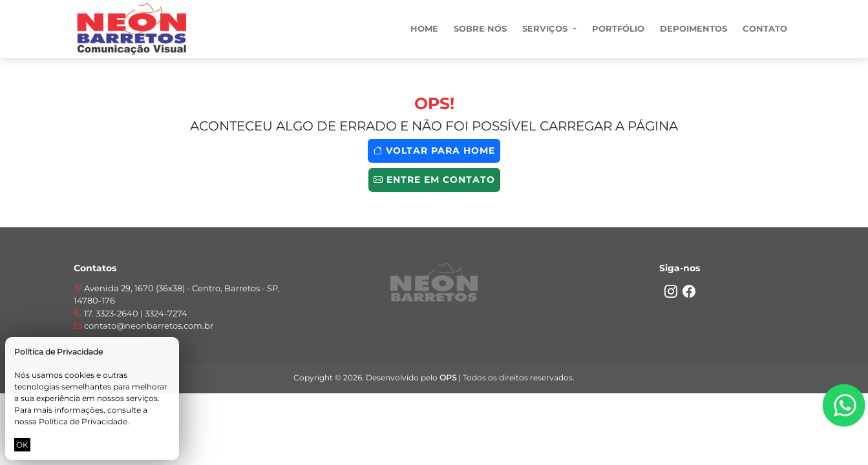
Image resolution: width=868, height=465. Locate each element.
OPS (448, 377)
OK (22, 445)
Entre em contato (434, 180)
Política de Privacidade (83, 421)
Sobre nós (480, 28)
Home (424, 28)
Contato (765, 28)
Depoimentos (693, 28)
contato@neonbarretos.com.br (143, 325)
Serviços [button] (546, 28)
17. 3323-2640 (112, 313)
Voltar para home (434, 150)
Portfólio (618, 28)
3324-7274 (166, 313)
